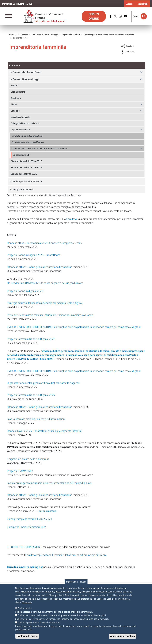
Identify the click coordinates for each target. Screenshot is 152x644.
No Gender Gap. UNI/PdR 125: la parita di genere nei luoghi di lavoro (45, 283)
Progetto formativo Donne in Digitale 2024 (31, 395)
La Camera (23, 35)
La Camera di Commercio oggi (45, 35)
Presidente (16, 98)
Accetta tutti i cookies (122, 636)
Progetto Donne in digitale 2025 (25, 291)
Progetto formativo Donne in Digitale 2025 (31, 339)
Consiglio (15, 111)
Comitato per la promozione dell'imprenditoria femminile (109, 35)
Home (12, 35)
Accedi (130, 4)
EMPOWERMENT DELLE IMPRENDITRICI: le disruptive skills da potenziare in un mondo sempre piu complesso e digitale (74, 327)
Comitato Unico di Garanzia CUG (27, 136)
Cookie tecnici (25, 608)
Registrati (142, 4)
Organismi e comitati (71, 35)
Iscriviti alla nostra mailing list (25, 567)
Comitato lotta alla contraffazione (28, 142)
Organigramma (18, 92)
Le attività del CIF (21, 155)
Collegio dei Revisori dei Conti (25, 123)
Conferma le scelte (27, 636)
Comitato (71, 219)
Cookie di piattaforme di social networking (39, 622)
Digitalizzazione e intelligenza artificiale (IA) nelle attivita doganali (43, 383)
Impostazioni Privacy (76, 582)
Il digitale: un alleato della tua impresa (28, 459)
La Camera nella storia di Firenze (26, 72)
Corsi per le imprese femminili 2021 (27, 527)
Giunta (14, 104)
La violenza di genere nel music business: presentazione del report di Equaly (49, 483)
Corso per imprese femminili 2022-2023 (29, 519)
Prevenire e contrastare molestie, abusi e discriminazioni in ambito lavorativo (50, 315)
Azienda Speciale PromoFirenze (26, 181)
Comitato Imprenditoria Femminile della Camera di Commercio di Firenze (66, 555)
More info (27, 602)
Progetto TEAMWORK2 (20, 471)
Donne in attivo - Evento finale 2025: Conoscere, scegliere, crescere (45, 243)
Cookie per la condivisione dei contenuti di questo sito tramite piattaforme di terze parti (62, 615)
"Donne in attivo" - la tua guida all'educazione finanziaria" (39, 267)
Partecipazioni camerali (22, 189)
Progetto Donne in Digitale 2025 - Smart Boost (33, 255)
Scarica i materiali (47, 511)
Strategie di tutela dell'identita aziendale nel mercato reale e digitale (45, 303)
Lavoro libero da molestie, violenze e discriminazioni (36, 419)
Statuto (14, 85)
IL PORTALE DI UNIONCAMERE (24, 547)
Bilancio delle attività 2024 (24, 174)
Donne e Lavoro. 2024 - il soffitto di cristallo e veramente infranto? (45, 431)
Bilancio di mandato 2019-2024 (26, 167)
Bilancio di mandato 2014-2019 (26, 161)
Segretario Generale (20, 117)
